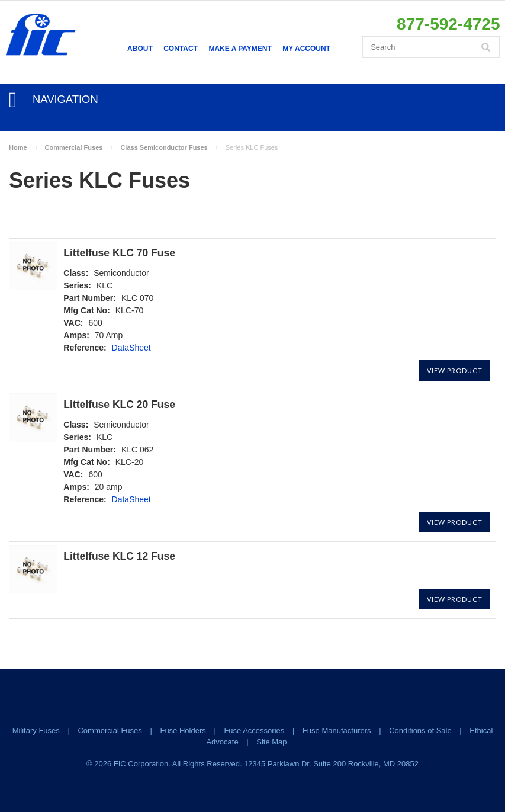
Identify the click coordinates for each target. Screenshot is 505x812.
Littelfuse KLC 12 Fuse (119, 556)
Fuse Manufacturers (337, 731)
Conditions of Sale (420, 731)
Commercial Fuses (74, 147)
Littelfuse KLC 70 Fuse (119, 253)
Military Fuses (36, 731)
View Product (455, 370)
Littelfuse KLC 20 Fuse (119, 405)
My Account (306, 49)
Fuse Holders (183, 731)
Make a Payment (240, 49)
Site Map (271, 742)
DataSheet (131, 348)
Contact (181, 49)
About (140, 49)
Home (18, 147)
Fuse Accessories (254, 731)
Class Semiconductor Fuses (164, 147)
